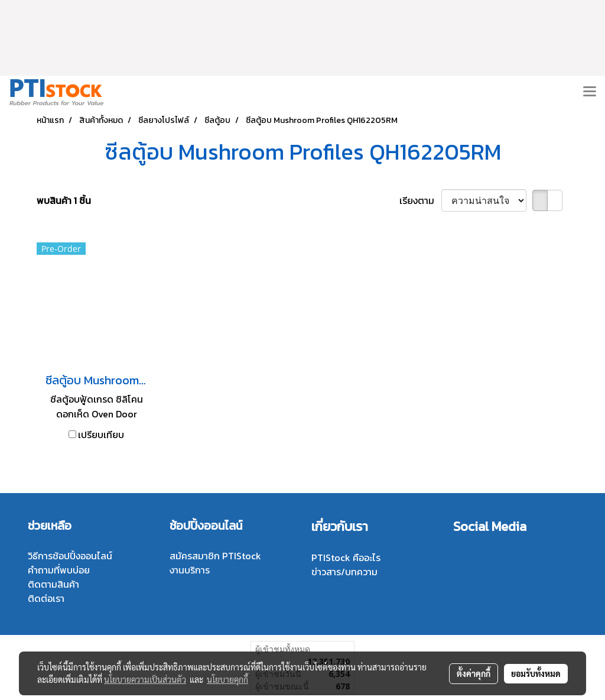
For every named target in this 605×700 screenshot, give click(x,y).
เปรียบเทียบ (101, 435)
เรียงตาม (420, 200)
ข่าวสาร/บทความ (344, 572)
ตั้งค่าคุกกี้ (474, 673)
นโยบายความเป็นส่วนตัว (145, 679)
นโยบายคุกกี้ (227, 679)
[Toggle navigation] (590, 92)
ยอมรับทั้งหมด (536, 673)
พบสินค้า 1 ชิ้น (64, 200)
